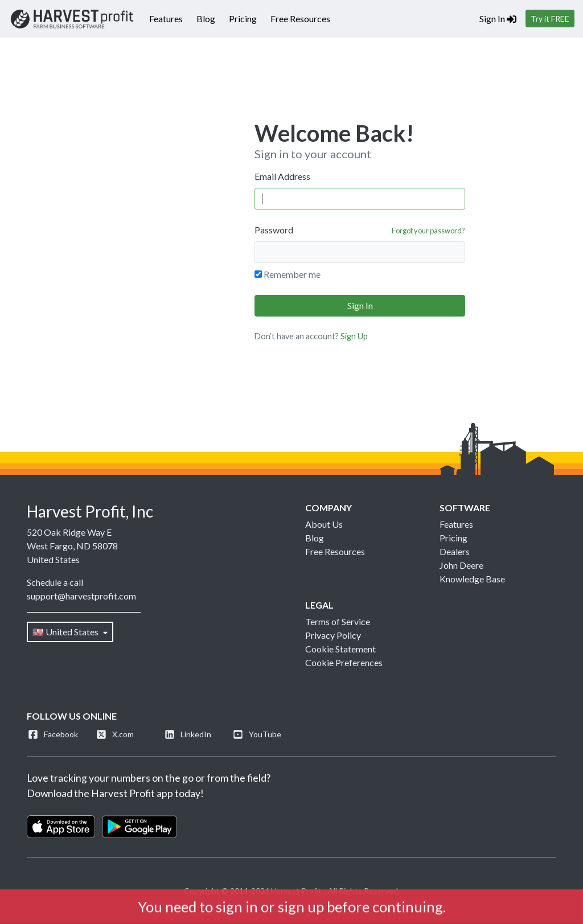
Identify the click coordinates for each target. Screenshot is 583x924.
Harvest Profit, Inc (90, 511)
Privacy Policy (333, 635)
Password (274, 230)
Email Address (282, 176)
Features (166, 19)
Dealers (455, 551)
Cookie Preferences (344, 662)
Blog (206, 19)
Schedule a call (55, 582)
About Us (324, 524)
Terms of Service (338, 621)
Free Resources (300, 19)
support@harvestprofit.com (81, 596)
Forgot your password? (428, 231)
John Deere (461, 565)
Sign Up (354, 336)
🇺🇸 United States (70, 632)
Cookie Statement (340, 649)
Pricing (243, 19)
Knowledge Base (472, 579)
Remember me (292, 274)
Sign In (498, 19)
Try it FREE (550, 19)
